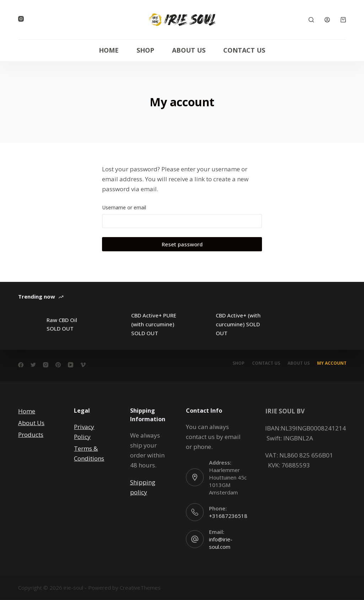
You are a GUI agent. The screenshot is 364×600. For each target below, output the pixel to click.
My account (331, 363)
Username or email (124, 207)
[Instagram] (21, 19)
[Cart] (343, 20)
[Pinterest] (58, 365)
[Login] (327, 20)
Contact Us (244, 50)
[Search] (311, 20)
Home (109, 50)
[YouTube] (71, 365)
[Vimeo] (83, 365)
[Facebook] (21, 365)
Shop (145, 50)
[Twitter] (33, 365)
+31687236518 (228, 516)
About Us (189, 50)
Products (31, 435)
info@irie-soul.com (221, 543)
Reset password (182, 244)
